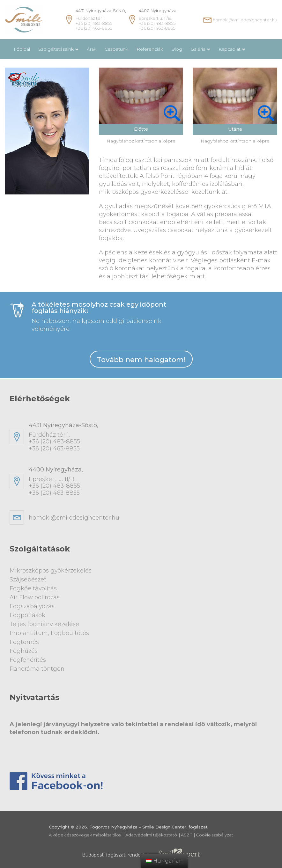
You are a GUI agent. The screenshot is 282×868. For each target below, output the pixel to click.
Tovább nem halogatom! (141, 360)
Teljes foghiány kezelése (45, 624)
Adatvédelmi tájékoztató (151, 833)
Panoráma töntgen (37, 667)
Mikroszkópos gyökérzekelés (51, 572)
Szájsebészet (28, 581)
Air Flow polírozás (35, 598)
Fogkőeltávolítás (33, 589)
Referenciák (150, 49)
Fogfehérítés (28, 658)
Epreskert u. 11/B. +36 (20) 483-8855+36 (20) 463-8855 (151, 483)
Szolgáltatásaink (56, 49)
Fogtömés (24, 641)
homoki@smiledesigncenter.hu (245, 20)
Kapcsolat (230, 49)
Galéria (198, 49)
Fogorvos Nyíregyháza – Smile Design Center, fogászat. (149, 825)
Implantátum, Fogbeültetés (49, 632)
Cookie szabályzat (215, 833)
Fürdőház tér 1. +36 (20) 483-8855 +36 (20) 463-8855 (101, 19)
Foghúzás (24, 650)
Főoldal (22, 49)
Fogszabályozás (32, 607)
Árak (92, 49)
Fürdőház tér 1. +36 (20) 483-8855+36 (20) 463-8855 (151, 438)
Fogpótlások (27, 615)
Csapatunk (116, 49)
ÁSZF (186, 833)
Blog (177, 49)
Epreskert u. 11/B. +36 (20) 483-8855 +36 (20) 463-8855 (158, 19)
